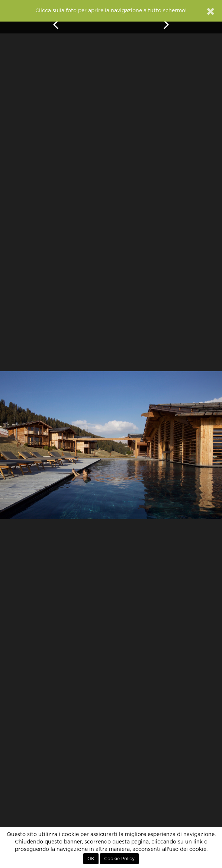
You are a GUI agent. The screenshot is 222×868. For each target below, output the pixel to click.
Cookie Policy (119, 859)
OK (91, 859)
